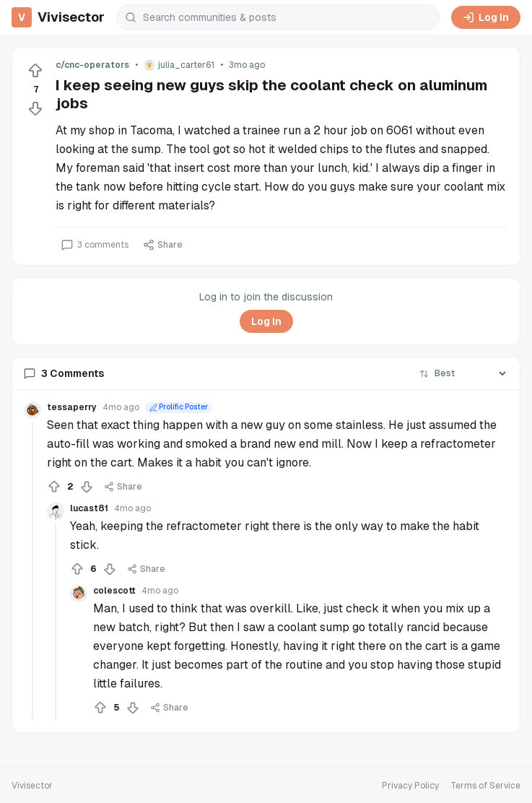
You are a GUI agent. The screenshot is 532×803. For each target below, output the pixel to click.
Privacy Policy (410, 786)
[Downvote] (35, 108)
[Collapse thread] (32, 571)
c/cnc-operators (92, 65)
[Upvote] (35, 71)
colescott (114, 591)
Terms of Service (485, 786)
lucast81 (89, 508)
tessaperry (72, 407)
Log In (486, 17)
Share (163, 245)
